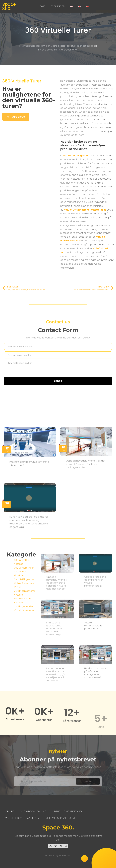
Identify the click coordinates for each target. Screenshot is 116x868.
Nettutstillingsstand (25, 626)
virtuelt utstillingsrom (75, 156)
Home (42, 6)
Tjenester (58, 6)
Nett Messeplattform (60, 818)
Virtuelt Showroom (24, 657)
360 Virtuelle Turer (58, 30)
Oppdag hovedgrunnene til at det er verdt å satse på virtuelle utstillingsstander (57, 677)
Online (10, 811)
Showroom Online (33, 811)
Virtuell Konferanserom (22, 818)
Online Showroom (24, 630)
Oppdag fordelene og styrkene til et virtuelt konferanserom (95, 675)
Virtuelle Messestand (67, 811)
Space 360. (9, 7)
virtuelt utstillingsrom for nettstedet (85, 210)
